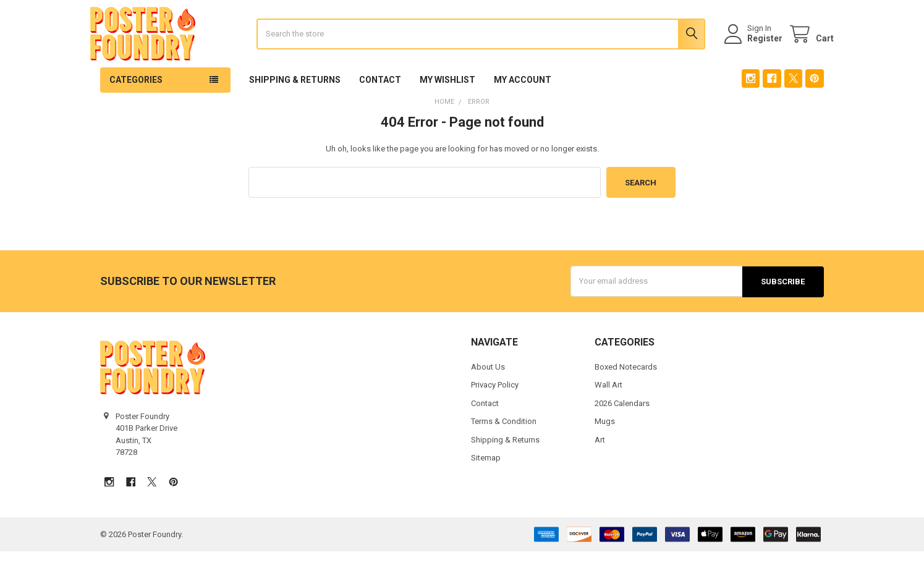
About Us (488, 397)
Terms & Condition (504, 451)
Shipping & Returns (295, 111)
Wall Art (608, 414)
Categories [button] (136, 111)
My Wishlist (447, 111)
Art (600, 469)
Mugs (605, 451)
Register (755, 54)
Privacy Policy (495, 414)
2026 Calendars (622, 433)
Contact (380, 111)
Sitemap (486, 487)
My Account (523, 111)
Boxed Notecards (626, 397)
